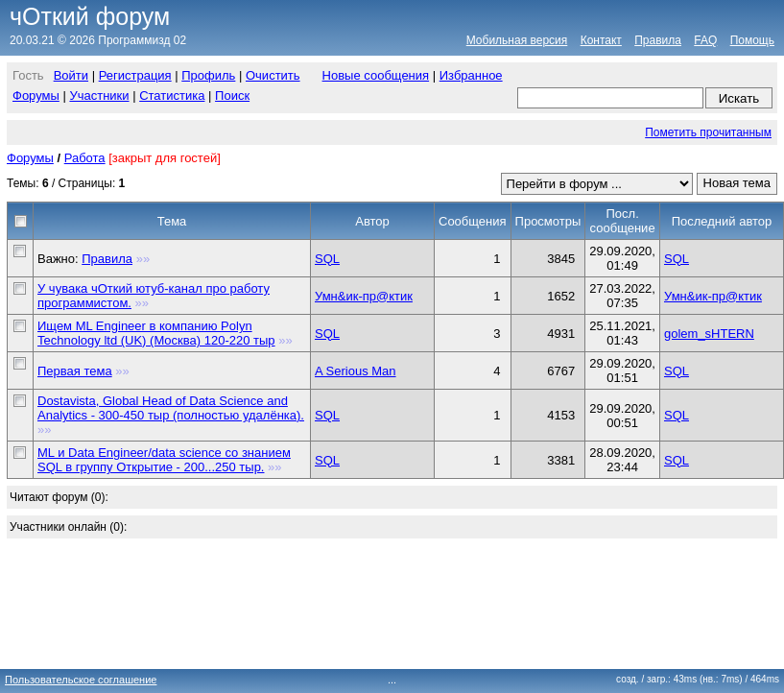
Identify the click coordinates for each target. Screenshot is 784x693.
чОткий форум (90, 16)
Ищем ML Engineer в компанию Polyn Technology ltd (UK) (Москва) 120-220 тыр (156, 333)
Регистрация (135, 75)
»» (143, 259)
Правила (658, 40)
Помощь (752, 40)
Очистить (273, 75)
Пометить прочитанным (708, 132)
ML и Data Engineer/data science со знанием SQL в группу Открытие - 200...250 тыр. (164, 460)
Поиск (232, 96)
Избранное (471, 75)
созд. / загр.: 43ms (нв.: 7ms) (698, 679)
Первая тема (75, 371)
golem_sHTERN (709, 334)
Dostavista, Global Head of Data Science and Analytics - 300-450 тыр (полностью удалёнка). (171, 408)
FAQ (705, 40)
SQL (327, 259)
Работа (85, 158)
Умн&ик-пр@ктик (364, 296)
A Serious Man (356, 371)
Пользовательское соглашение (81, 680)
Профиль (208, 75)
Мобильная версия (517, 40)
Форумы (36, 96)
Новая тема (737, 183)
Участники (99, 96)
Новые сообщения (376, 75)
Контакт (601, 40)
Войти (71, 75)
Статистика (172, 96)
